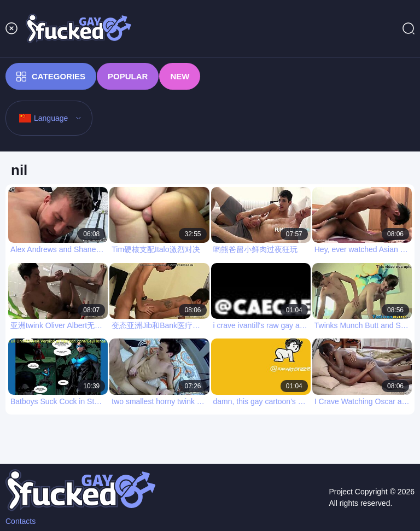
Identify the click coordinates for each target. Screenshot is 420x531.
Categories (51, 77)
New (180, 76)
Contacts (21, 521)
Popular (128, 76)
